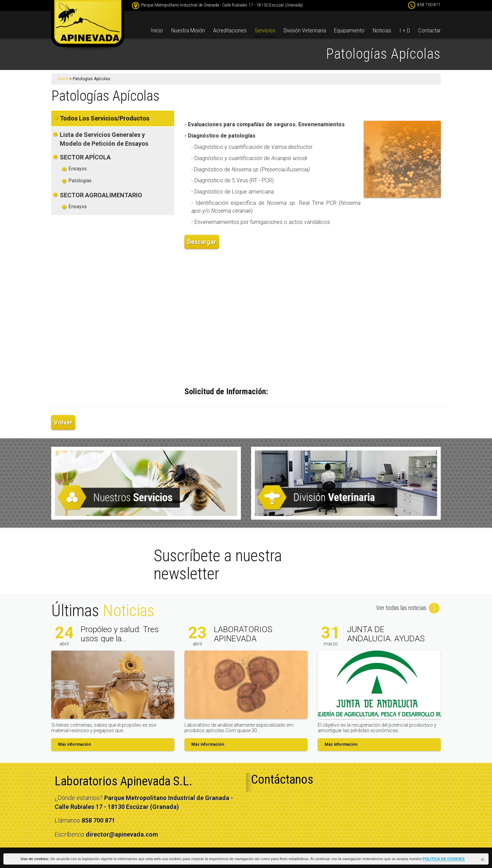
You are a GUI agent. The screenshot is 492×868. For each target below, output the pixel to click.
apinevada (88, 26)
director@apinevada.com (122, 834)
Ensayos (78, 169)
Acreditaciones (230, 30)
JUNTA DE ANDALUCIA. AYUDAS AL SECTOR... (386, 638)
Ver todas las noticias (408, 608)
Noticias (382, 30)
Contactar (429, 30)
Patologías (80, 181)
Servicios (265, 30)
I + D (405, 30)
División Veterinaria (305, 30)
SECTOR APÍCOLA (85, 157)
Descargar (202, 242)
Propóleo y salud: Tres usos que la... (120, 634)
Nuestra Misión (188, 30)
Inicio (157, 30)
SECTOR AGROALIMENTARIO (101, 195)
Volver (63, 422)
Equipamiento (349, 30)
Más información (74, 744)
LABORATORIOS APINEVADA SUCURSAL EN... (243, 638)
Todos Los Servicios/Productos (105, 118)
